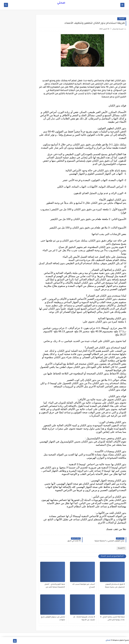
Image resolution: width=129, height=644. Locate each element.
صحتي (61, 3)
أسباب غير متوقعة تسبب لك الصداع (84, 586)
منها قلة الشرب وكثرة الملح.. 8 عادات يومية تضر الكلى (112, 619)
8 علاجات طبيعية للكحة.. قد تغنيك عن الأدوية (84, 619)
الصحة (122, 19)
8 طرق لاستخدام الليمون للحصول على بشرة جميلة (115, 586)
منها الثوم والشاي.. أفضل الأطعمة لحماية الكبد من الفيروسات (55, 586)
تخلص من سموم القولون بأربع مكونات (53, 619)
